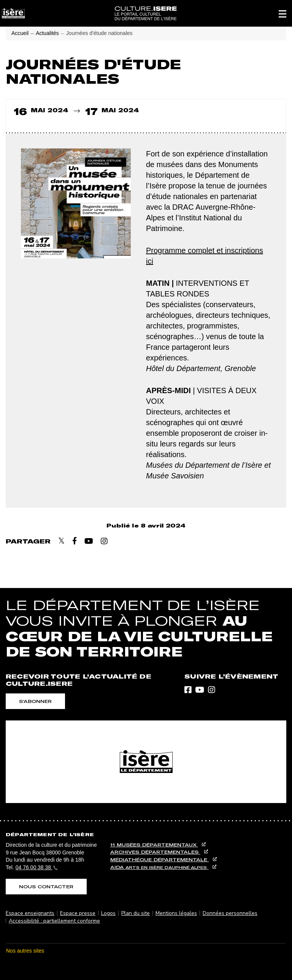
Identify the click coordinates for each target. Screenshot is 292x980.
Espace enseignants (30, 913)
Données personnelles (230, 913)
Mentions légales (176, 913)
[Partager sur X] (61, 541)
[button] (282, 13)
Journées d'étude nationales (99, 33)
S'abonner (35, 701)
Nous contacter (46, 887)
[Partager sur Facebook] (75, 541)
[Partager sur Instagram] (104, 541)
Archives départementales (155, 852)
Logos (108, 913)
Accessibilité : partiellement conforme (54, 921)
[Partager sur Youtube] (89, 541)
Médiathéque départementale (160, 860)
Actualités (47, 33)
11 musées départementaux (154, 845)
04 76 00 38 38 (37, 867)
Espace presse (78, 913)
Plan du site (136, 913)
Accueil (20, 33)
